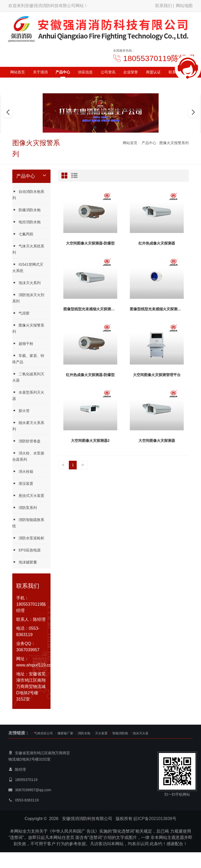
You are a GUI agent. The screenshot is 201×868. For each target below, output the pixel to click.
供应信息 (85, 72)
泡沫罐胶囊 (25, 562)
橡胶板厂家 (65, 733)
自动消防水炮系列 (28, 195)
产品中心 (63, 72)
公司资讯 (108, 72)
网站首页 (18, 72)
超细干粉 (23, 343)
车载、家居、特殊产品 (28, 359)
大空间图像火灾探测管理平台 (157, 375)
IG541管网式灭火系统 (28, 267)
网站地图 (184, 6)
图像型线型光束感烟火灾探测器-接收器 (90, 309)
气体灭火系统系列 (28, 249)
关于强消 (40, 72)
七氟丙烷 (23, 234)
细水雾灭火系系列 (28, 426)
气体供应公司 (43, 733)
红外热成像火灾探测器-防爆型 (90, 375)
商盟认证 (153, 72)
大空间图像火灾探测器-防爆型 (90, 243)
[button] (95, 127)
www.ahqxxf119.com (35, 665)
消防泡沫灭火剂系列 (28, 298)
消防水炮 (84, 733)
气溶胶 (21, 313)
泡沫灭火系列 (26, 283)
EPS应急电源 (26, 550)
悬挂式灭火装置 (28, 495)
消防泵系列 (25, 508)
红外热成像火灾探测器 (157, 243)
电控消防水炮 (26, 222)
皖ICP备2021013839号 (155, 819)
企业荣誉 (131, 72)
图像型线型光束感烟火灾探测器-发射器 (157, 309)
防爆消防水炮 (26, 210)
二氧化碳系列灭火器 (28, 377)
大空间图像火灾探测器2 (90, 441)
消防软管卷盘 (26, 441)
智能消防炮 (120, 733)
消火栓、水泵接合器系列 (28, 456)
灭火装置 (101, 733)
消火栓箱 (23, 471)
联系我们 (164, 6)
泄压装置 (23, 483)
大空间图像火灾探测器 (157, 441)
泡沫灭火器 (141, 733)
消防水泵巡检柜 (28, 538)
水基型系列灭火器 (28, 395)
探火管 (21, 411)
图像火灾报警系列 (174, 143)
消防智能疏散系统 (28, 523)
